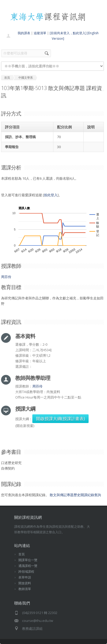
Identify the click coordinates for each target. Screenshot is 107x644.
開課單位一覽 (28, 560)
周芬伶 (6, 277)
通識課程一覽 (28, 566)
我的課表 (24, 33)
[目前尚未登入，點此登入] (68, 33)
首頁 (22, 554)
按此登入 (51, 195)
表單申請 (25, 577)
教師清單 (25, 589)
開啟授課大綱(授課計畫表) (60, 419)
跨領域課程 (26, 572)
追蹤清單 (40, 33)
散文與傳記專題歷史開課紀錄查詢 (75, 495)
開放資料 (25, 583)
